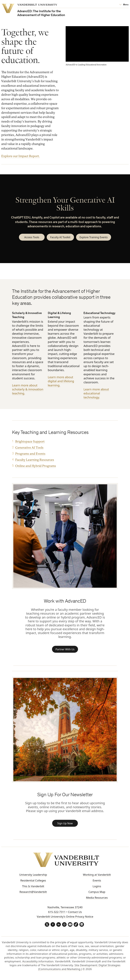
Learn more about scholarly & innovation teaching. (28, 390)
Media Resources (97, 900)
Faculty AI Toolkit (59, 238)
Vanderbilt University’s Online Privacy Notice (65, 919)
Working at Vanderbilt (97, 878)
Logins (97, 889)
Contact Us (75, 915)
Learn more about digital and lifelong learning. (61, 382)
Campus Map (97, 895)
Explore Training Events (95, 238)
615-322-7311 (57, 915)
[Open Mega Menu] (124, 5)
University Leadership (33, 878)
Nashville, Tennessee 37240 (65, 910)
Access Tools (29, 238)
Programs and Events (30, 455)
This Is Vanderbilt (33, 889)
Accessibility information (38, 965)
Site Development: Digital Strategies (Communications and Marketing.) (79, 970)
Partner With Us (65, 651)
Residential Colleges (33, 883)
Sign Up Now (65, 827)
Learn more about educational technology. (96, 394)
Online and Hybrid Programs (36, 467)
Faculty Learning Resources (35, 461)
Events (97, 883)
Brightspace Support (30, 442)
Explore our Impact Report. (21, 156)
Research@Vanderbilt (33, 895)
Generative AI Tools (29, 449)
